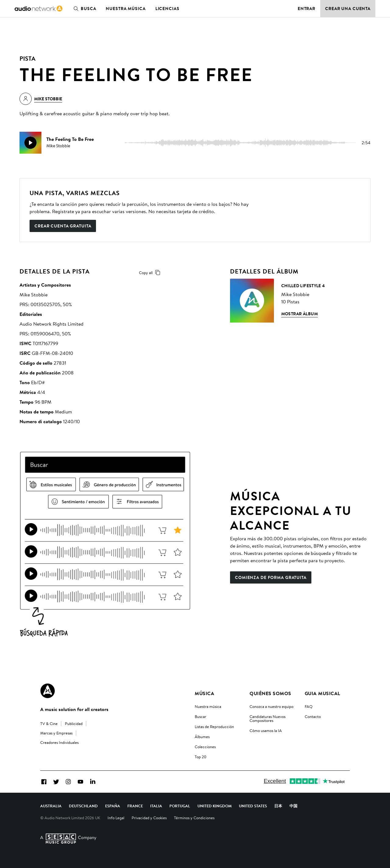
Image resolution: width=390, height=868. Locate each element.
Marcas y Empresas (56, 733)
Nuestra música (126, 9)
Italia (156, 806)
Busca (83, 9)
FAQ (309, 706)
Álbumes (202, 737)
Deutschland (83, 806)
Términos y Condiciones (194, 818)
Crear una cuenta (348, 9)
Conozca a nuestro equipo (271, 706)
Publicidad (74, 723)
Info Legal (116, 818)
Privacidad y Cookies (149, 818)
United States (253, 806)
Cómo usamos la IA (266, 730)
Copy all (151, 273)
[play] (30, 143)
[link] (39, 9)
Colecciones (205, 747)
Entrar (307, 9)
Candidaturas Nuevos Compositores (268, 718)
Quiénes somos (270, 693)
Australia (51, 806)
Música (204, 693)
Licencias (167, 9)
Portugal (180, 806)
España (113, 806)
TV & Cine (49, 723)
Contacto (313, 716)
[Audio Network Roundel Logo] (48, 691)
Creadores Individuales (59, 742)
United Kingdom (214, 806)
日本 (278, 806)
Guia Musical (323, 693)
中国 (293, 806)
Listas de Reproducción (214, 727)
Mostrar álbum (300, 314)
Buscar (200, 716)
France (135, 806)
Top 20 (200, 757)
